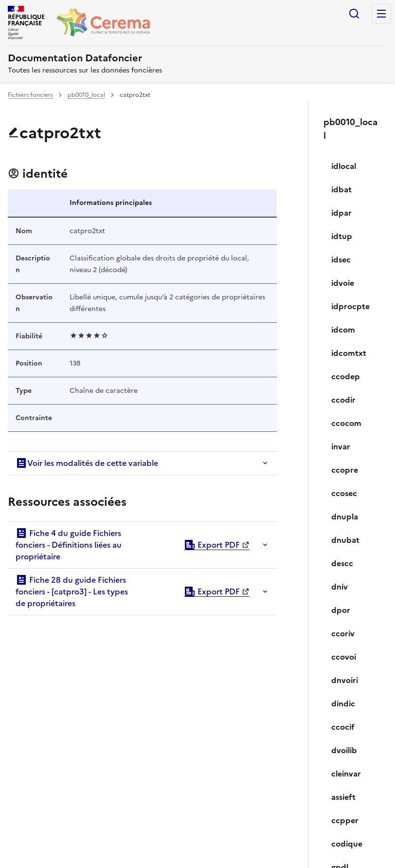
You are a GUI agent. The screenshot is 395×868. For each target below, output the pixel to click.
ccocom (346, 423)
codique (347, 844)
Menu (381, 14)
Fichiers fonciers (30, 95)
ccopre (345, 470)
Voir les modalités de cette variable (87, 463)
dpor (341, 610)
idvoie (343, 283)
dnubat (345, 540)
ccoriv (343, 633)
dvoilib (344, 750)
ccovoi (344, 657)
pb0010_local (86, 95)
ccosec (344, 493)
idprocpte (350, 306)
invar (341, 446)
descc (342, 563)
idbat (341, 189)
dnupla (345, 517)
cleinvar (346, 774)
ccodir (343, 400)
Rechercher (354, 14)
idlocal (344, 166)
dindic (343, 703)
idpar (341, 213)
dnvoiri (345, 680)
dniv (340, 587)
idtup (342, 236)
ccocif (343, 727)
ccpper (345, 820)
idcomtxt (349, 353)
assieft (343, 797)
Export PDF (212, 545)
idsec (341, 259)
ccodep (346, 376)
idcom (343, 330)
